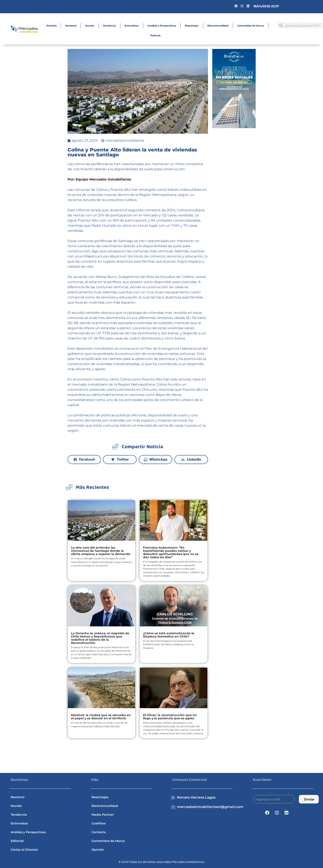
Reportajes (192, 26)
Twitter (123, 459)
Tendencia (109, 26)
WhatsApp (158, 459)
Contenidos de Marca (251, 26)
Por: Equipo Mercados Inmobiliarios (99, 179)
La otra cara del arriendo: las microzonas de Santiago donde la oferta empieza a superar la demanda (101, 551)
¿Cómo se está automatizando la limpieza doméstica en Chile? (169, 635)
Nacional (71, 26)
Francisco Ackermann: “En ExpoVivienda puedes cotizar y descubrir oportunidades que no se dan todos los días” (171, 552)
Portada (52, 26)
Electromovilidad (218, 26)
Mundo (90, 26)
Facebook (87, 459)
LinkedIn (194, 459)
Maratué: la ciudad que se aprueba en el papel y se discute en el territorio (101, 717)
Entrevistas (132, 26)
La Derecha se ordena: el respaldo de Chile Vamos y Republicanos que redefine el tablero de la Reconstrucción (100, 638)
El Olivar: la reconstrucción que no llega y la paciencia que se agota (170, 717)
